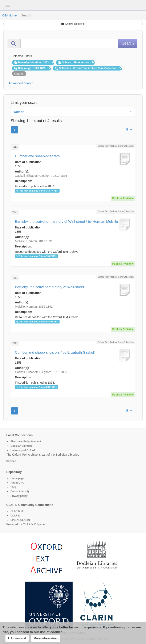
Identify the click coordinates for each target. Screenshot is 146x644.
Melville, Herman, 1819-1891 (34, 241)
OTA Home (9, 15)
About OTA (17, 483)
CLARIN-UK (18, 511)
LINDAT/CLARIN (20, 520)
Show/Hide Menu (73, 24)
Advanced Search (21, 83)
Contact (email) (20, 492)
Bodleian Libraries (22, 446)
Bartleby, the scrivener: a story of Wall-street (49, 287)
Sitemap (11, 461)
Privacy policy (19, 496)
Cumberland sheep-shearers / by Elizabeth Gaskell (55, 353)
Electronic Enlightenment (26, 442)
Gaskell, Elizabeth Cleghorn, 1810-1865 (41, 176)
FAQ (13, 487)
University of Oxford (23, 450)
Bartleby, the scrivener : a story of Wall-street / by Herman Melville (66, 222)
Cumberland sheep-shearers (37, 156)
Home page (17, 478)
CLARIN (15, 516)
